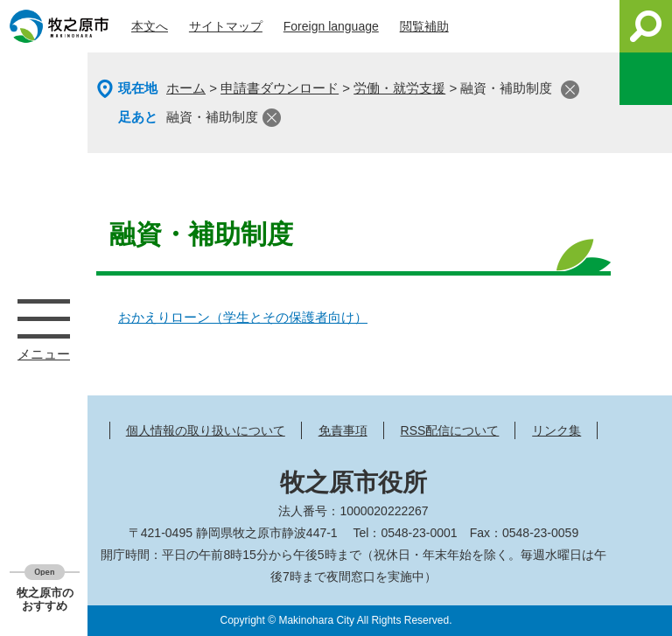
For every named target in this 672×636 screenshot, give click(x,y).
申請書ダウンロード (280, 88)
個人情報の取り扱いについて (206, 430)
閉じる (570, 90)
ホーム (186, 88)
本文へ (150, 26)
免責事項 (343, 430)
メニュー (44, 318)
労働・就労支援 (399, 88)
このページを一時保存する (646, 79)
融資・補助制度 (212, 117)
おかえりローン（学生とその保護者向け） (243, 317)
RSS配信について (450, 430)
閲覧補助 (424, 26)
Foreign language (331, 26)
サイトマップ (226, 26)
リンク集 (556, 430)
